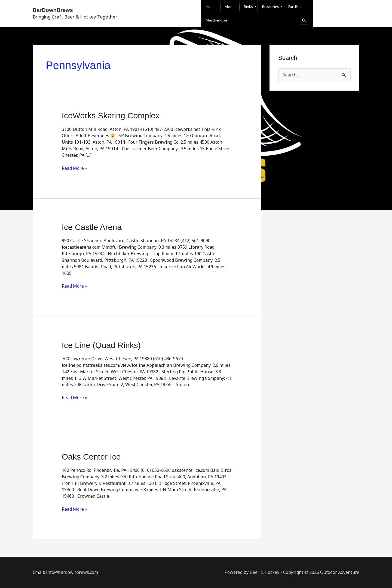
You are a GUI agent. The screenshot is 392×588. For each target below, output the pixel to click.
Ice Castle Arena (92, 227)
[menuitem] (211, 7)
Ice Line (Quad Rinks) (101, 345)
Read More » (74, 168)
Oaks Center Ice (91, 457)
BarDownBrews (53, 10)
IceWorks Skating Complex (111, 116)
